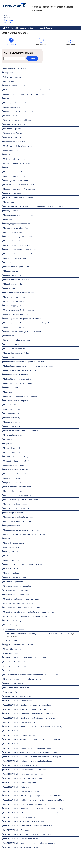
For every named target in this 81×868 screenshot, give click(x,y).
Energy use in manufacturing (16, 228)
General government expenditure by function (23, 318)
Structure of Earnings (13, 620)
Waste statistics (11, 692)
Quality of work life (12, 538)
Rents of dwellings (12, 573)
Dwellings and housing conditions (18, 180)
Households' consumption (15, 349)
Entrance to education (13, 241)
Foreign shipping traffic (14, 305)
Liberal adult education (14, 426)
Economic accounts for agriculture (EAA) (21, 185)
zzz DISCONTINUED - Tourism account (19, 830)
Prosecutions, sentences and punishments (22, 530)
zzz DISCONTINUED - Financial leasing (19, 735)
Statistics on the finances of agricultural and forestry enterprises (31, 612)
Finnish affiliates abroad (14, 275)
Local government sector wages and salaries (22, 431)
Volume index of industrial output (18, 696)
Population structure (13, 482)
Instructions (9, 20)
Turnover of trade (11, 670)
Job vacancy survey (12, 409)
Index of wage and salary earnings (18, 383)
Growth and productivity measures (18, 340)
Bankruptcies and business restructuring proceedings (26, 94)
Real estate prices (12, 556)
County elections (11, 150)
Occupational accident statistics (17, 461)
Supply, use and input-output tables (19, 644)
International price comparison (17, 400)
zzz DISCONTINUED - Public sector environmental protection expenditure (34, 800)
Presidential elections (13, 491)
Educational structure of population (19, 198)
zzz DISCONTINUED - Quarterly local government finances (27, 804)
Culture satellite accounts (15, 159)
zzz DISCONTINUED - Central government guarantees (26, 709)
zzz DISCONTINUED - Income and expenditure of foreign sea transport (33, 757)
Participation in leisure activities (18, 474)
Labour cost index (12, 413)
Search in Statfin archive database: (18, 53)
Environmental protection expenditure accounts (24, 254)
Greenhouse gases (12, 336)
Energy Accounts (11, 211)
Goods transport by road (14, 327)
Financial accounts (12, 271)
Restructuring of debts (14, 582)
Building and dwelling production (18, 103)
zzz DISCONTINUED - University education (21, 839)
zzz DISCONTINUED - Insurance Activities (21, 765)
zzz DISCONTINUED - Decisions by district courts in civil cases (29, 714)
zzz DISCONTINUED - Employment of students (23, 722)
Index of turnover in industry (16, 375)
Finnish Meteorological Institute (17, 280)
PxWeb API (8, 23)
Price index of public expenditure (18, 495)
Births (7, 98)
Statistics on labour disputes (16, 590)
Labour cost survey (12, 418)
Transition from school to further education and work (26, 657)
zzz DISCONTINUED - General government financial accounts (29, 748)
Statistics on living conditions (16, 595)
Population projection (13, 478)
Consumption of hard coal (15, 142)
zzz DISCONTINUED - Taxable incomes (19, 817)
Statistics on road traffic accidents (18, 603)
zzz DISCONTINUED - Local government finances (24, 778)
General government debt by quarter (19, 310)
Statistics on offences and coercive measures (23, 599)
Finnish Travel (10, 288)
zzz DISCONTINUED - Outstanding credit (20, 783)
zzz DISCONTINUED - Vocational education (21, 847)
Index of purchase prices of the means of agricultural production (30, 366)
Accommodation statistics (15, 68)
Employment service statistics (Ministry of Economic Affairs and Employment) (36, 206)
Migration (8, 444)
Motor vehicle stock (12, 448)
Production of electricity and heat (18, 521)
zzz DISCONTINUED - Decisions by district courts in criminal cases (31, 718)
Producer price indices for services (19, 517)
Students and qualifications (15, 625)
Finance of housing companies (17, 267)
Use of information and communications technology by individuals (31, 675)
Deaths (7, 167)
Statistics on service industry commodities (22, 607)
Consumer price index (13, 137)
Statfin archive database (18, 28)
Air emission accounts (13, 77)
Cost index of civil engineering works (19, 146)
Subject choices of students (41, 28)
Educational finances (13, 193)
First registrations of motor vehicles (19, 293)
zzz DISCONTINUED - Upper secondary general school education (30, 843)
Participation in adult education (17, 469)
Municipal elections (12, 452)
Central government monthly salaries (19, 120)
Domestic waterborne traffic (16, 176)
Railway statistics (11, 551)
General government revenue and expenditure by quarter (27, 323)
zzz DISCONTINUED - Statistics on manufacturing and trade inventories (33, 813)
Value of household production (17, 688)
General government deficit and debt (19, 314)
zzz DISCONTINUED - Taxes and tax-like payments (24, 821)
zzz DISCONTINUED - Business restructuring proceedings (27, 705)
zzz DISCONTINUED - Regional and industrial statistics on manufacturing (34, 808)
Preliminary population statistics (18, 487)
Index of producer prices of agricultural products (24, 362)
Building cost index (12, 107)
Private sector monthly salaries (17, 508)
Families (8, 262)
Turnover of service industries (17, 666)
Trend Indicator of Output (15, 662)
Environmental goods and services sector (21, 249)
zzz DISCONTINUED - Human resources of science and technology (31, 752)
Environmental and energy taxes (17, 245)
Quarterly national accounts (15, 543)
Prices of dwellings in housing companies (21, 500)
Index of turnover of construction (18, 379)
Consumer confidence (13, 133)
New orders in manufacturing (16, 456)
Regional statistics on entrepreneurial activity (23, 564)
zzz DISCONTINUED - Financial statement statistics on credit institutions (34, 739)
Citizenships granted (13, 129)
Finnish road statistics (13, 284)
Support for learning (12, 649)
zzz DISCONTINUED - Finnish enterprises (21, 744)
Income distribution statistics (16, 353)
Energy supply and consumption (17, 224)
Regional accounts (12, 560)
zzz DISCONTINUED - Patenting (17, 787)
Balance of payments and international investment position (28, 90)
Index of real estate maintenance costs (20, 370)
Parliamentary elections (14, 465)
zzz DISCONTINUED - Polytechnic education (22, 791)
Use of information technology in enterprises (23, 679)
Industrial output (11, 387)
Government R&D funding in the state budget (23, 331)
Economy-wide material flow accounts (20, 189)
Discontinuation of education (16, 172)
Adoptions (8, 73)
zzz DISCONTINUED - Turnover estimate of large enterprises (29, 834)
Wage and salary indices (14, 683)
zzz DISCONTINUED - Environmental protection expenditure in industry (33, 726)
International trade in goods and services (21, 405)
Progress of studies (12, 526)
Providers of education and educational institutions (25, 534)
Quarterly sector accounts (15, 547)
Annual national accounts (14, 85)
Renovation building (12, 569)
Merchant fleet (10, 439)
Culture (7, 154)
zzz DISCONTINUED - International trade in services (25, 770)
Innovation (9, 392)
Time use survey (11, 653)
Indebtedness (10, 357)
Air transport (9, 81)
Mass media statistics (13, 435)
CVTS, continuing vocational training (19, 163)
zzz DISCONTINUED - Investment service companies (25, 774)
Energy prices (10, 219)
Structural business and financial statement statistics (26, 616)
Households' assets (12, 344)
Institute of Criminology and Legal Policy (21, 396)
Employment (9, 202)
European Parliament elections (17, 258)
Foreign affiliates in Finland (15, 297)
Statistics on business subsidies (17, 586)
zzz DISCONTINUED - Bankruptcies (18, 701)
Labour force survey (12, 422)
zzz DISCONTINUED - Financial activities (20, 731)
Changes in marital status (15, 124)
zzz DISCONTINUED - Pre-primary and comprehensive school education (33, 795)
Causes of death (11, 116)
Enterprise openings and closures (18, 236)
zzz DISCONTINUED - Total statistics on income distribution (28, 826)
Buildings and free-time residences (19, 111)
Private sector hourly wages (16, 504)
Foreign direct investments (15, 301)
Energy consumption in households (19, 215)
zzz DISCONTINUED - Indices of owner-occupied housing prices (30, 761)
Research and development (15, 577)
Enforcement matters (13, 232)
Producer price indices (13, 513)
